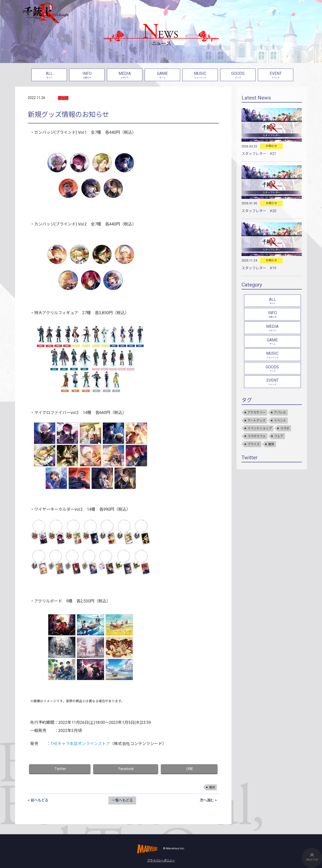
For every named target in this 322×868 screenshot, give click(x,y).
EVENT (276, 75)
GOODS (238, 75)
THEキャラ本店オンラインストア (80, 744)
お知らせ (271, 146)
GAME (162, 75)
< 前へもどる (38, 800)
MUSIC (200, 75)
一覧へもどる (122, 800)
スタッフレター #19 (259, 268)
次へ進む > (208, 800)
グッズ (63, 98)
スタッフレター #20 (259, 211)
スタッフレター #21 (259, 154)
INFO (87, 75)
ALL (49, 75)
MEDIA (125, 75)
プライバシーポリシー (161, 861)
